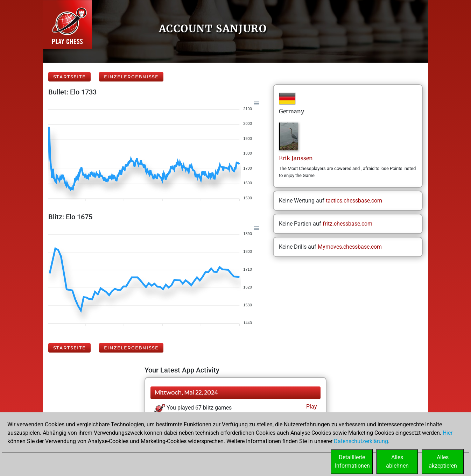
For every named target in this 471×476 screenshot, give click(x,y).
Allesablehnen (397, 461)
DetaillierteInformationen (352, 461)
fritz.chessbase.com (347, 224)
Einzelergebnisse (131, 77)
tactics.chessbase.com (354, 201)
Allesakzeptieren (443, 461)
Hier (448, 433)
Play (311, 407)
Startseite (69, 77)
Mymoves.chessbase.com (350, 247)
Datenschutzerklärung (361, 441)
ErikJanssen (296, 158)
